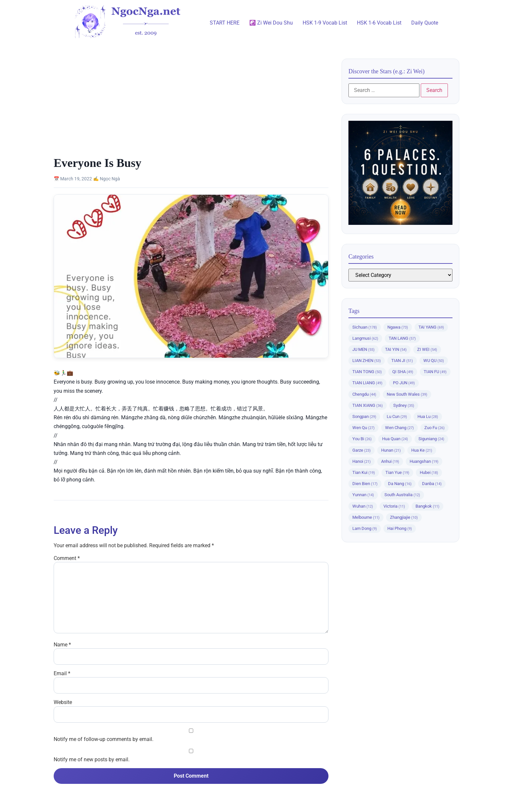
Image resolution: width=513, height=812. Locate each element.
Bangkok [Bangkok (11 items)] (427, 506)
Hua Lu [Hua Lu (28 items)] (428, 416)
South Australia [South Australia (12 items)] (402, 495)
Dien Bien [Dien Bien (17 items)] (365, 484)
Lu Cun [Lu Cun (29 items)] (397, 416)
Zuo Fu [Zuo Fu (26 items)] (434, 428)
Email (62, 674)
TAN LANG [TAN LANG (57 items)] (402, 338)
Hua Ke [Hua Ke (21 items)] (422, 450)
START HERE (225, 23)
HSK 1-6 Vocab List (379, 23)
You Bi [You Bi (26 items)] (362, 439)
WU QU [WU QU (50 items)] (434, 361)
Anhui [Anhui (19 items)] (390, 461)
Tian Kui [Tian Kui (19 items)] (364, 472)
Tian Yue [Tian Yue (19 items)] (397, 472)
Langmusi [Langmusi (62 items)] (365, 338)
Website (63, 702)
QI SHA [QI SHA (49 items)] (403, 372)
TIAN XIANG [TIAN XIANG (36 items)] (368, 405)
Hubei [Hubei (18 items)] (429, 472)
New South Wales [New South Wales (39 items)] (407, 394)
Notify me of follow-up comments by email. (104, 739)
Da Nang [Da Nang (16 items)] (400, 484)
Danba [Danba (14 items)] (432, 484)
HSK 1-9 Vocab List (325, 23)
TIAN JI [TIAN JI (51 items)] (402, 361)
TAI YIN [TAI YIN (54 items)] (396, 349)
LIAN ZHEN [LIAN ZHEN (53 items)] (367, 361)
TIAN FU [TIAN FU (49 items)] (435, 372)
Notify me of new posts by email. (92, 760)
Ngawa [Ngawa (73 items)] (398, 327)
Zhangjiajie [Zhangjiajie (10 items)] (404, 517)
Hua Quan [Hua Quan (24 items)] (395, 439)
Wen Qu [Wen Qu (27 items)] (363, 428)
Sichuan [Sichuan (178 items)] (365, 327)
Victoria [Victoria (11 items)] (394, 506)
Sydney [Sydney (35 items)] (404, 405)
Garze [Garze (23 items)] (362, 450)
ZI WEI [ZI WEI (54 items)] (427, 349)
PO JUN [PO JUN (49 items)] (404, 383)
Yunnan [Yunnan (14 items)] (363, 495)
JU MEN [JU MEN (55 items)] (363, 349)
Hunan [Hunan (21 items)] (391, 450)
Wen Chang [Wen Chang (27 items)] (399, 428)
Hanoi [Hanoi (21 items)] (362, 461)
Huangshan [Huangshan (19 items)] (424, 461)
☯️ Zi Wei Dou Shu (271, 23)
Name (62, 645)
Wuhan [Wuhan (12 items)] (363, 506)
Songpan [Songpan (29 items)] (364, 416)
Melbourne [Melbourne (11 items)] (366, 517)
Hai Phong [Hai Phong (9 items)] (400, 528)
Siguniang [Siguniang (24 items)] (431, 439)
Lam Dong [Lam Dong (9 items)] (365, 528)
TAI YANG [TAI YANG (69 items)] (431, 327)
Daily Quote (425, 23)
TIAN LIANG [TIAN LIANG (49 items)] (367, 383)
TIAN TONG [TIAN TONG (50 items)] (367, 372)
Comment (67, 558)
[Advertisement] (191, 107)
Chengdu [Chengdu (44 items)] (364, 394)
